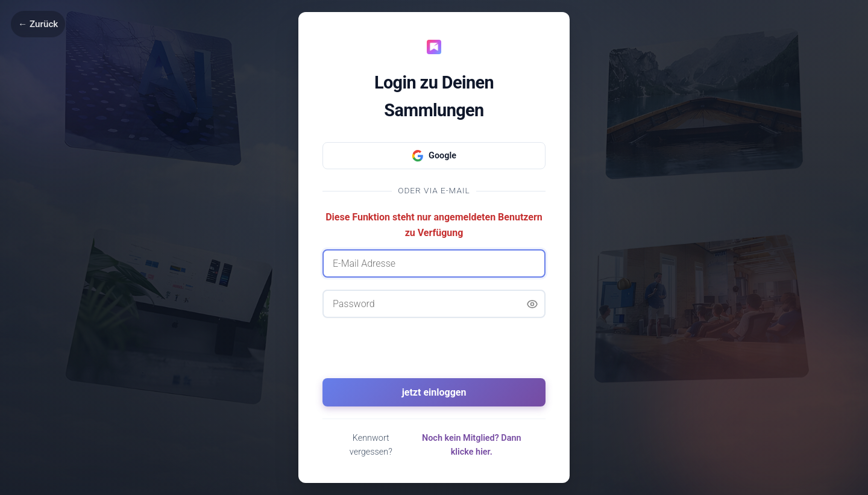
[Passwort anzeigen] (532, 304)
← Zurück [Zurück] (38, 24)
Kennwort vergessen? (371, 445)
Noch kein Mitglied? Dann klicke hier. (472, 445)
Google (434, 156)
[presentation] (434, 353)
